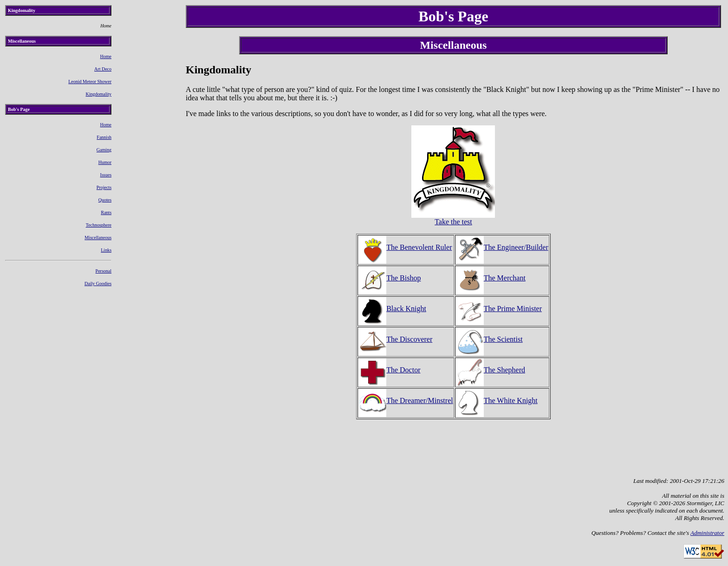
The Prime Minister (499, 309)
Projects (104, 187)
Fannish (104, 137)
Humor (105, 162)
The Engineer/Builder (502, 247)
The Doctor (389, 370)
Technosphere (99, 225)
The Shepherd (491, 370)
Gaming (104, 150)
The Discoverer (395, 339)
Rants (106, 212)
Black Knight (392, 309)
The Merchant (491, 278)
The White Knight (497, 400)
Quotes (105, 200)
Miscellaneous (98, 237)
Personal (104, 271)
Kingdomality (98, 94)
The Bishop (390, 278)
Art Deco (103, 69)
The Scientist (489, 339)
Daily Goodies (98, 283)
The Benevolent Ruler (405, 247)
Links (106, 250)
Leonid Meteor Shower (90, 81)
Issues (106, 175)
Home (106, 56)
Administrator (707, 533)
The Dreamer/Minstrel (406, 400)
